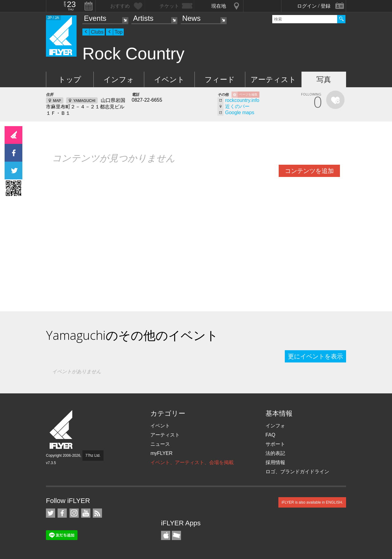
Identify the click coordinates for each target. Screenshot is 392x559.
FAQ (270, 435)
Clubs (97, 32)
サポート (275, 444)
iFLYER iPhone (166, 535)
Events (95, 18)
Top (119, 32)
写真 (324, 79)
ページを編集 (248, 94)
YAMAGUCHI (84, 101)
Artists (143, 18)
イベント (169, 79)
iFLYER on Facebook (62, 513)
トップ (70, 79)
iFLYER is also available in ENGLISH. (312, 502)
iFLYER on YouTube (86, 513)
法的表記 (275, 453)
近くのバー (237, 106)
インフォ (119, 79)
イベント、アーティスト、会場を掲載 (192, 462)
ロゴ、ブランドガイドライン (297, 472)
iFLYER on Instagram (74, 513)
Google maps (240, 113)
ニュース (160, 444)
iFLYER (62, 430)
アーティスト (273, 79)
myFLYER (161, 453)
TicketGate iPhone (176, 535)
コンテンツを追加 (309, 171)
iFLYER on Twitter (51, 513)
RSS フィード (97, 513)
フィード (220, 79)
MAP (57, 101)
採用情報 (275, 462)
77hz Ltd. (93, 456)
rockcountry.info (242, 100)
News (191, 18)
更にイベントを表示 (315, 356)
